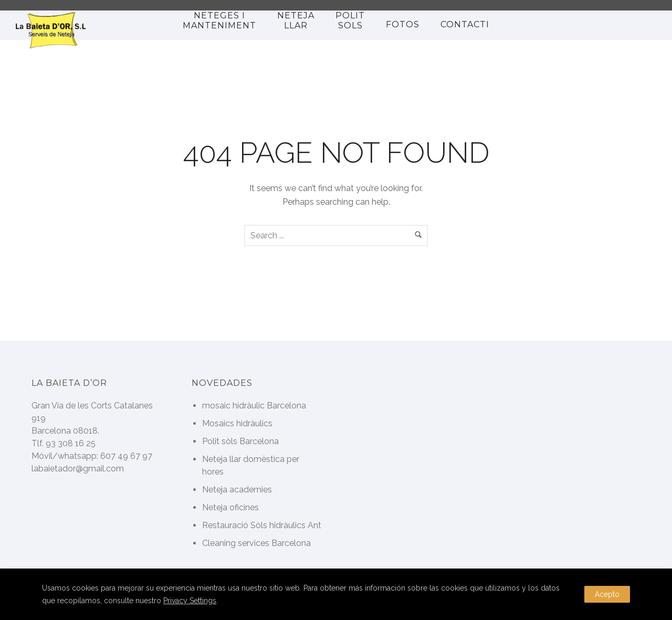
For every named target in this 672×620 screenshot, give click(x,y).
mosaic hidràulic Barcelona (254, 406)
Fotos (403, 24)
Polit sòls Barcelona (240, 441)
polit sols (350, 20)
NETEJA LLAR (296, 20)
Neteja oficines (230, 507)
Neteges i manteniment (219, 20)
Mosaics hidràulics (237, 423)
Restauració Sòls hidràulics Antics (268, 525)
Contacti (465, 24)
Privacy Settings (190, 601)
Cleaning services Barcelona (256, 543)
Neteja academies (237, 490)
